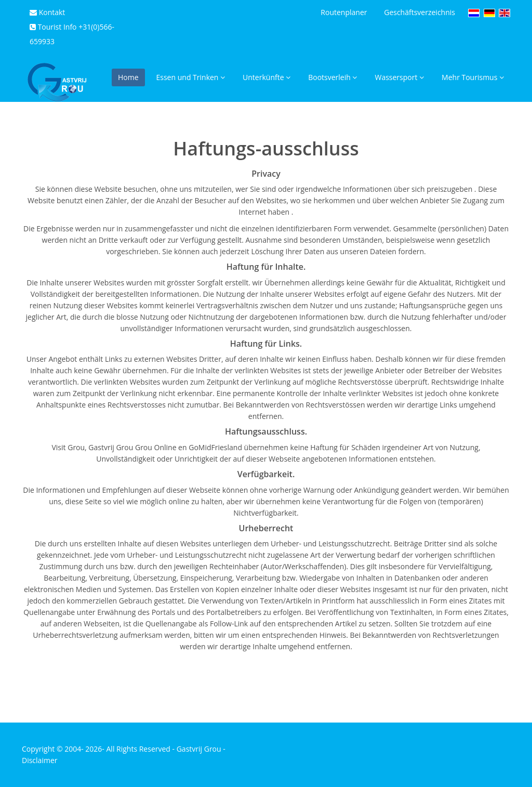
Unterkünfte (267, 77)
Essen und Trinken (191, 77)
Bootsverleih (332, 77)
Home (128, 77)
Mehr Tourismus (473, 77)
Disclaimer (39, 760)
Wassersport (399, 77)
